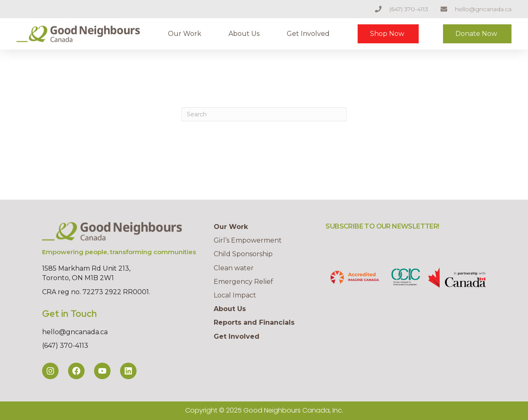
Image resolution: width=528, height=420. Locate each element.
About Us (244, 34)
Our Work (185, 34)
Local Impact (235, 295)
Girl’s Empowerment (248, 240)
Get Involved (308, 34)
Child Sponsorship (243, 254)
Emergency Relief (243, 282)
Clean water (234, 268)
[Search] (264, 114)
